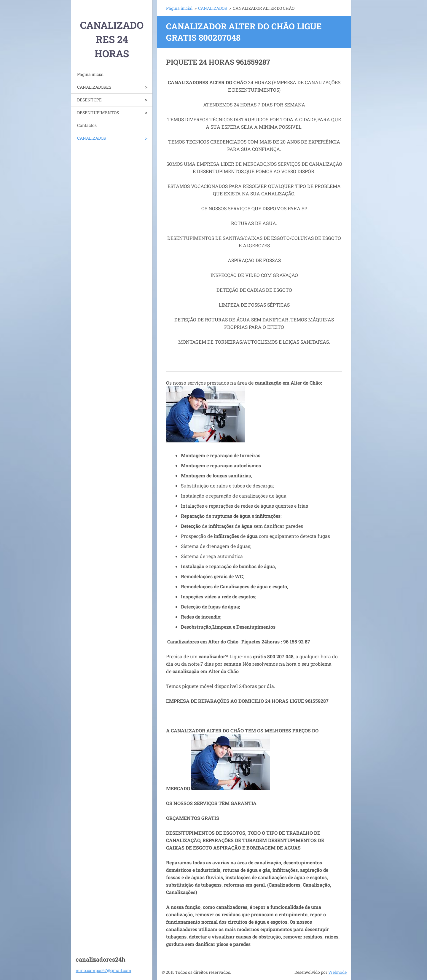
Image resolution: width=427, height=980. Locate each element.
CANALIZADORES (94, 87)
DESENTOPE (89, 100)
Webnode (337, 972)
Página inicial (90, 74)
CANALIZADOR (92, 138)
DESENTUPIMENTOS (98, 113)
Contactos (87, 125)
